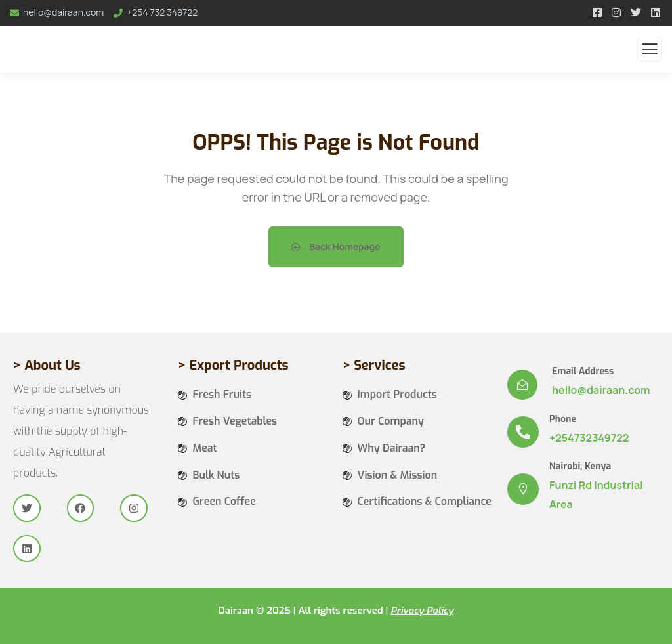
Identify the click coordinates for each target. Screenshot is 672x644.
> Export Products (233, 365)
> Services (374, 365)
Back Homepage (336, 247)
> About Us (47, 365)
